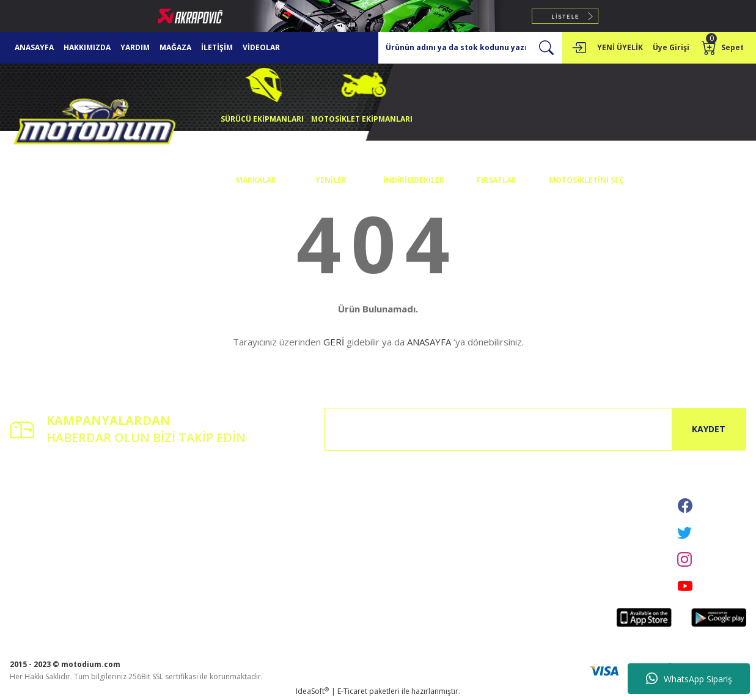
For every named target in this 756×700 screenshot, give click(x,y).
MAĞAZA (175, 47)
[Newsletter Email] (535, 429)
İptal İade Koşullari (294, 526)
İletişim (148, 492)
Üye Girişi (26, 509)
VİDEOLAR (261, 47)
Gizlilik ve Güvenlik (293, 509)
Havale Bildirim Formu (174, 526)
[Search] (470, 48)
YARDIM (135, 47)
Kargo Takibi (157, 543)
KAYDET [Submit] (709, 429)
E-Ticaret (352, 691)
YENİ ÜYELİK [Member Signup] (620, 47)
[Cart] (724, 48)
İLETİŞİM (217, 47)
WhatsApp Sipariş (689, 679)
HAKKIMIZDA (87, 47)
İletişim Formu (160, 509)
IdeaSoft (312, 691)
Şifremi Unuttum (38, 526)
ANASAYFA (34, 47)
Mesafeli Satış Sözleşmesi (305, 492)
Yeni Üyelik (28, 492)
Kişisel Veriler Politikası (301, 543)
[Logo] (95, 124)
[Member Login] (579, 48)
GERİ (334, 342)
